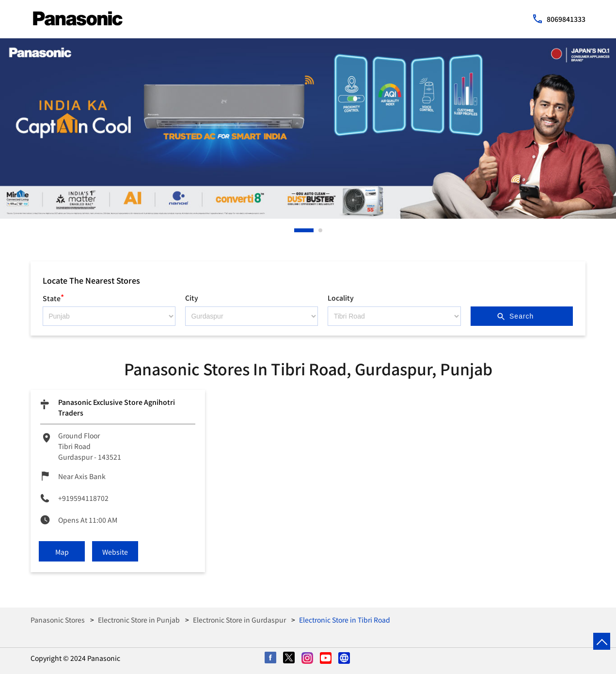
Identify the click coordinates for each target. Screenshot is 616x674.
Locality (341, 298)
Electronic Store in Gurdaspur (239, 620)
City (192, 298)
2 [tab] (321, 230)
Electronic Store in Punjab (139, 620)
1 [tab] (297, 230)
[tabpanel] (308, 128)
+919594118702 (83, 498)
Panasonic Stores (58, 620)
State (53, 297)
